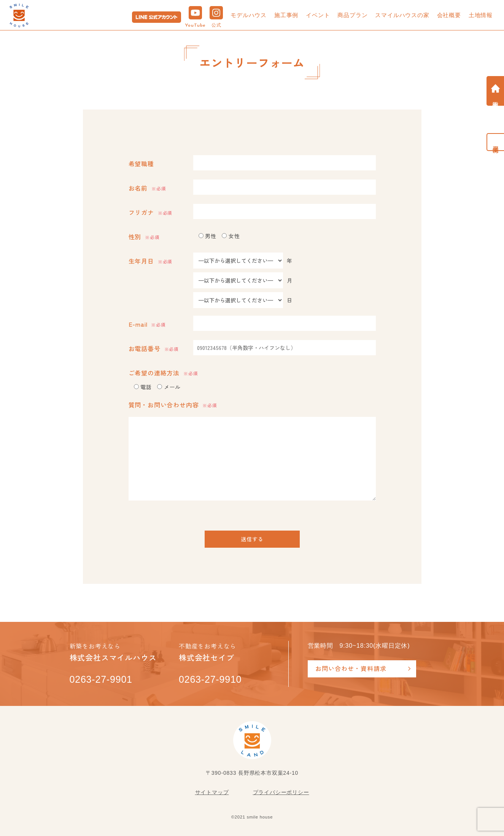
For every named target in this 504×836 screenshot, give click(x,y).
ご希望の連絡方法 (163, 373)
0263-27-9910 (210, 679)
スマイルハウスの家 (402, 15)
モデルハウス (249, 15)
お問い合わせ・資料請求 (351, 668)
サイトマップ (212, 792)
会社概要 (449, 15)
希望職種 (141, 164)
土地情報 (481, 15)
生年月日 (151, 261)
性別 (144, 237)
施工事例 (286, 15)
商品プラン (352, 15)
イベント (318, 15)
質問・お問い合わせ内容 (173, 405)
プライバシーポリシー (281, 792)
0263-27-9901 (101, 679)
